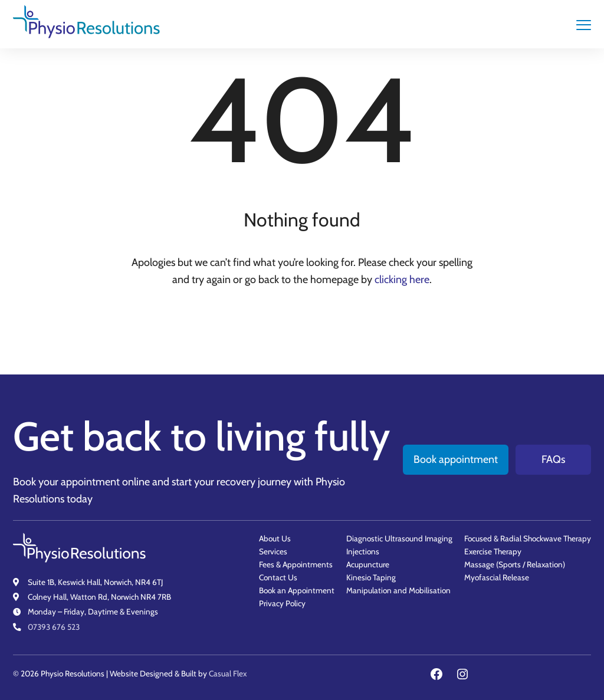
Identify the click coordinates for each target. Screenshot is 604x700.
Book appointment (456, 459)
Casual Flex (228, 673)
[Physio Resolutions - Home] (87, 24)
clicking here (402, 280)
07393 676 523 (54, 627)
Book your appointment (66, 482)
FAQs (553, 459)
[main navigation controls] (584, 24)
